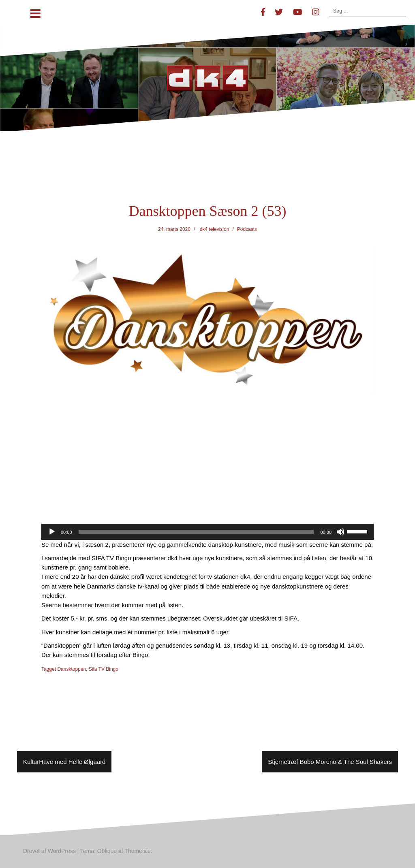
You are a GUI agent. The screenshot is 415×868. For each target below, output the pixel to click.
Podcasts (247, 229)
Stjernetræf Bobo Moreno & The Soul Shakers (330, 762)
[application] (207, 532)
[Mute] (340, 532)
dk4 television (215, 229)
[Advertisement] (207, 464)
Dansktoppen (72, 669)
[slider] (196, 532)
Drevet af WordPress (49, 851)
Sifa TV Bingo (104, 669)
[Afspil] (52, 532)
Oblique (107, 851)
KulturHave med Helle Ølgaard (64, 762)
